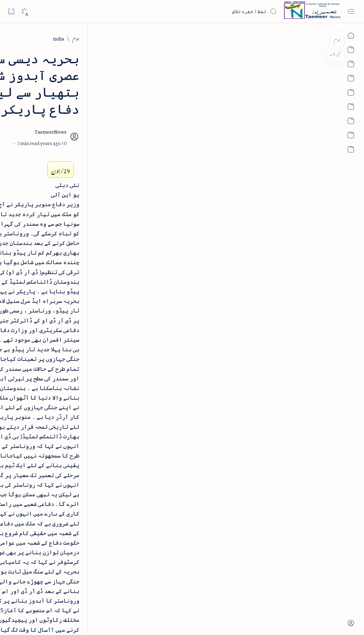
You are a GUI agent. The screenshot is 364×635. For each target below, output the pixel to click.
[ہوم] (326, 38)
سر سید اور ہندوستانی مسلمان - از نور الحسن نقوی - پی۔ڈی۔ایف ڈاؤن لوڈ (51, 356)
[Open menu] (351, 12)
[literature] (61, 109)
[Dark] (24, 12)
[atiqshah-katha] (30, 432)
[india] (309, 38)
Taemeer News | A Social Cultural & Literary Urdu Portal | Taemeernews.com (231, 620)
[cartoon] (78, 478)
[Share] (127, 103)
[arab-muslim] (78, 409)
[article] (30, 409)
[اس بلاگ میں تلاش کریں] (224, 11)
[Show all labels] (84, 500)
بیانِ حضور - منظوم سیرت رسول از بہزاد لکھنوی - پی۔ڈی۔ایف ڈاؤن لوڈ (49, 305)
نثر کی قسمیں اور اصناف (66, 126)
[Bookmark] (11, 11)
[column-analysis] (30, 478)
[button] (17, 55)
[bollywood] (78, 455)
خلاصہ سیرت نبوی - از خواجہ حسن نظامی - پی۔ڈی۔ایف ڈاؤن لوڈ (49, 189)
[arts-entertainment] (78, 432)
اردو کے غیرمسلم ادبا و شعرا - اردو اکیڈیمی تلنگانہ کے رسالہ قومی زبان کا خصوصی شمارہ (53, 247)
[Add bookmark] (146, 95)
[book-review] (57, 165)
